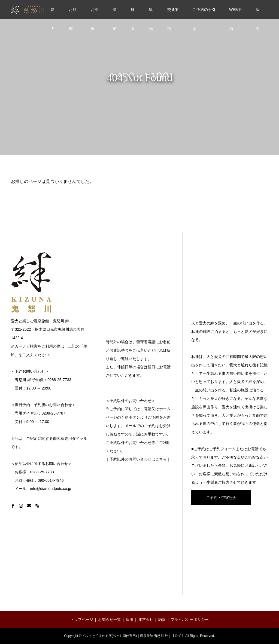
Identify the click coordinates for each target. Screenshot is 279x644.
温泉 (114, 13)
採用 (257, 13)
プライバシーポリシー (190, 620)
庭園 (133, 13)
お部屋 (95, 13)
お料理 (73, 13)
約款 (162, 620)
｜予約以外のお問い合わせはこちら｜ (138, 459)
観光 (151, 13)
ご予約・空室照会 (221, 498)
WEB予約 (235, 13)
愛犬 (53, 13)
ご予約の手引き (204, 13)
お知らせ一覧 (110, 620)
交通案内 (173, 13)
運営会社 (146, 620)
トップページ (82, 620)
